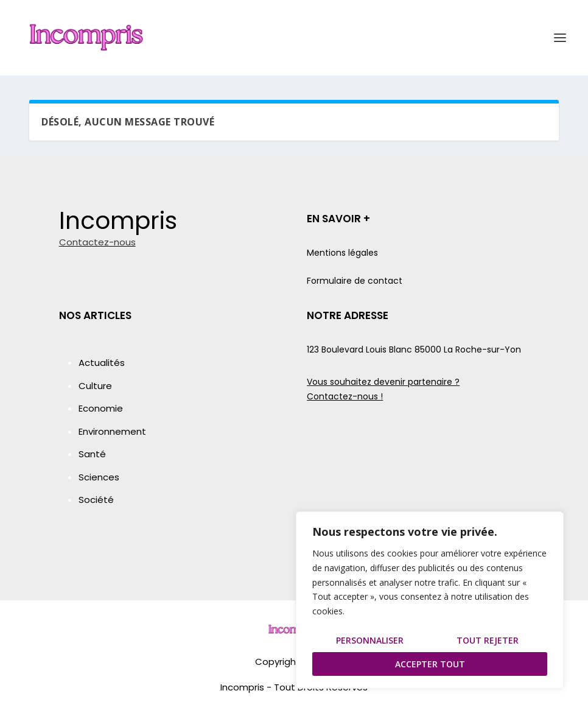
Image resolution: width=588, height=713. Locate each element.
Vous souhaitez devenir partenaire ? (383, 382)
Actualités (102, 363)
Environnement (112, 431)
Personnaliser (370, 640)
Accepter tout (430, 664)
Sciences (99, 477)
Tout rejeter (488, 640)
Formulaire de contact (355, 281)
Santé (92, 454)
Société (96, 500)
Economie (101, 408)
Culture (95, 386)
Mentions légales (342, 253)
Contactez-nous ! (345, 396)
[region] (430, 600)
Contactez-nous (97, 242)
